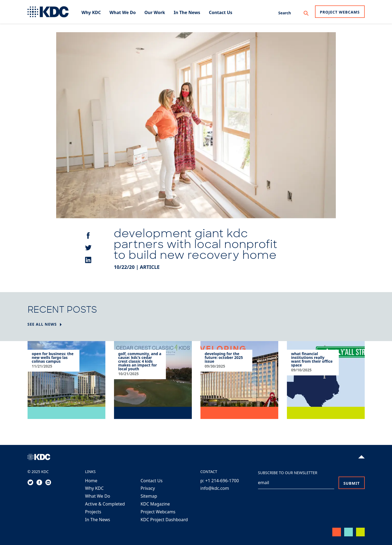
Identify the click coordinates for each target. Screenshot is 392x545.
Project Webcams (340, 12)
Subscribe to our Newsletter (288, 473)
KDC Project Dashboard (164, 520)
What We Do (98, 496)
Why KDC (94, 488)
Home (91, 481)
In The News (98, 520)
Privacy (148, 488)
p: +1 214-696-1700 (220, 481)
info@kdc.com (215, 488)
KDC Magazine (155, 504)
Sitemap (149, 496)
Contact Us (151, 481)
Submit (351, 483)
